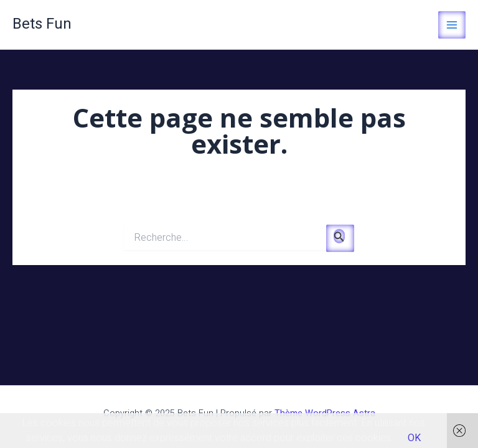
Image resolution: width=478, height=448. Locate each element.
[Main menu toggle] (452, 25)
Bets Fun (42, 24)
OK (414, 438)
